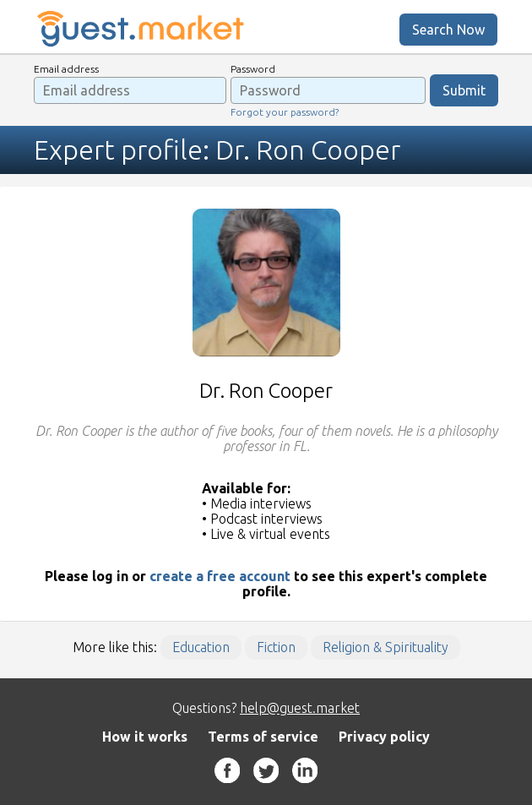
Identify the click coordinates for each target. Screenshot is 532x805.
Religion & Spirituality (385, 647)
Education (201, 647)
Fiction (276, 647)
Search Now (448, 30)
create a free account (220, 576)
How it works (145, 737)
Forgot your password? (285, 112)
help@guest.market (300, 708)
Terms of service (263, 737)
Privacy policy (384, 737)
